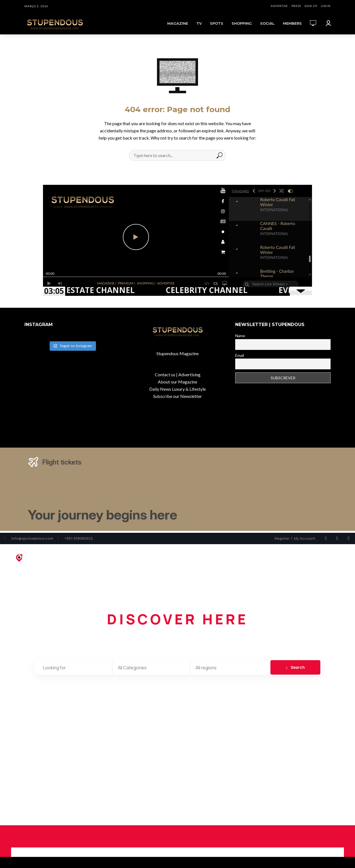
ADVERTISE (279, 6)
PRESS (296, 6)
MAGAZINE (178, 23)
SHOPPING (242, 23)
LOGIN (326, 6)
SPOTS (217, 23)
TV (199, 23)
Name (240, 336)
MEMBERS (292, 23)
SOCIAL (267, 23)
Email (240, 355)
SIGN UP (311, 6)
